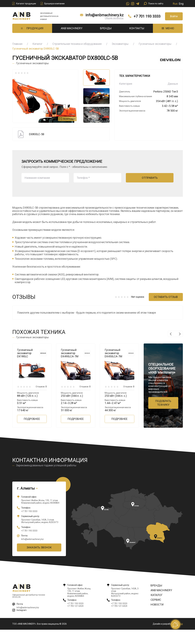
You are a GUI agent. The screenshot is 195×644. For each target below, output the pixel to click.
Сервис (156, 600)
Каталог (37, 44)
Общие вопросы (114, 18)
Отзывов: (41, 387)
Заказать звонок (39, 547)
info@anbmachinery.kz (104, 15)
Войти (174, 16)
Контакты (137, 28)
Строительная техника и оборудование (77, 44)
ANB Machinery (72, 28)
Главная (17, 44)
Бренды (106, 28)
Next (180, 334)
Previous (171, 334)
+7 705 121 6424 (75, 606)
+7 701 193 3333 (147, 16)
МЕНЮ (168, 28)
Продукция (32, 28)
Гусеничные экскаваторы (155, 44)
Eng (181, 4)
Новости (157, 605)
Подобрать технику (163, 403)
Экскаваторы (120, 44)
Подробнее (32, 419)
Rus (175, 4)
